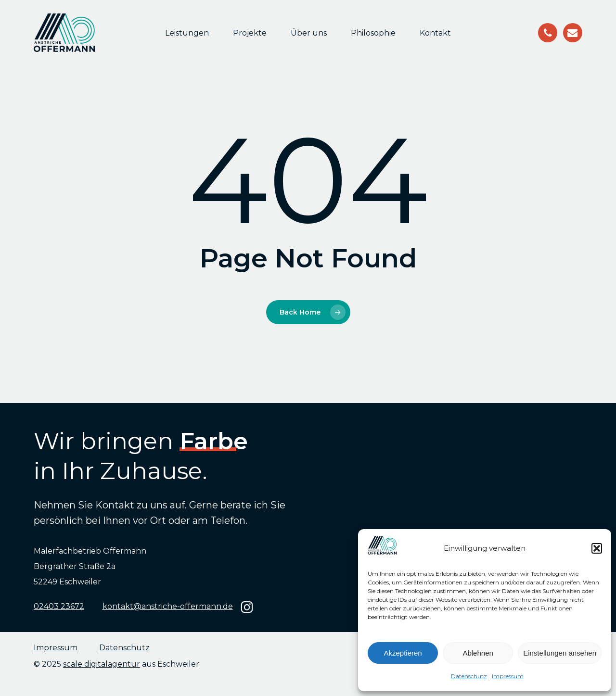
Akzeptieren (403, 653)
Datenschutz (469, 676)
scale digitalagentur (102, 664)
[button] (597, 548)
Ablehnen (478, 653)
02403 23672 (59, 606)
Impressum (508, 676)
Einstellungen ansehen (560, 653)
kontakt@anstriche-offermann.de (168, 606)
